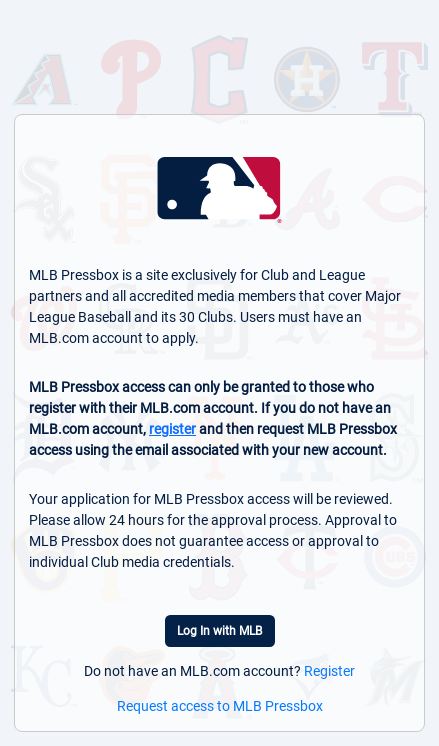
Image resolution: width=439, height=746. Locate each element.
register (172, 429)
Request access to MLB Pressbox (220, 706)
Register (329, 671)
